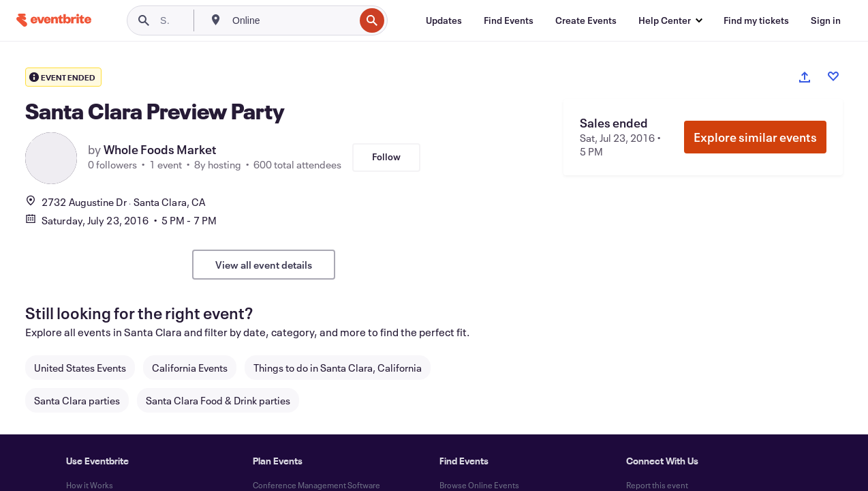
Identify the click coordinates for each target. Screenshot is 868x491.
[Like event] (833, 76)
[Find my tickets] (756, 20)
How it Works (90, 485)
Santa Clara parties (77, 400)
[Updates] (444, 20)
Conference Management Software (316, 485)
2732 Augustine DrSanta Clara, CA (115, 202)
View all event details (264, 265)
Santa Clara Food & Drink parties (218, 400)
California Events (190, 368)
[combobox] (292, 20)
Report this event (657, 485)
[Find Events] (509, 20)
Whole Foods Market (160, 149)
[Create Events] (586, 20)
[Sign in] (826, 20)
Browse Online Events (479, 485)
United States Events (80, 368)
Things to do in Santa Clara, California (338, 368)
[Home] (54, 20)
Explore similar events (755, 137)
